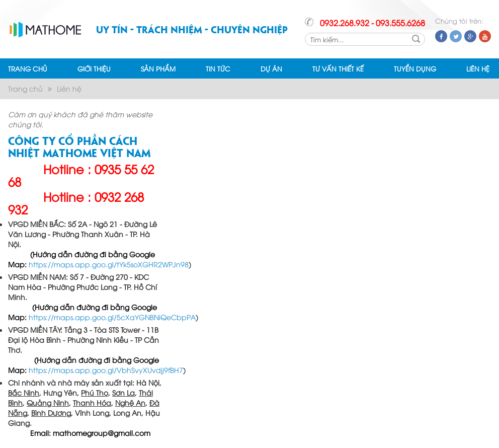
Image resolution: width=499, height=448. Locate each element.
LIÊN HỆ (478, 68)
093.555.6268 (400, 23)
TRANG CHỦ (28, 68)
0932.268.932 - (347, 23)
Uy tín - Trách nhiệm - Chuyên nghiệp (192, 29)
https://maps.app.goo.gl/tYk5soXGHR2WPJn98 (109, 264)
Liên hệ (69, 88)
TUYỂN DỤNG (415, 68)
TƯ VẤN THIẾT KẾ (338, 68)
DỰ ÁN (271, 68)
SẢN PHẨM (158, 68)
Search (416, 39)
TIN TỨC (218, 68)
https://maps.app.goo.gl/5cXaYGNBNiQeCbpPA (112, 317)
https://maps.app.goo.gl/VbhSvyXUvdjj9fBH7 (106, 370)
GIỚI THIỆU (94, 68)
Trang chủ (25, 88)
